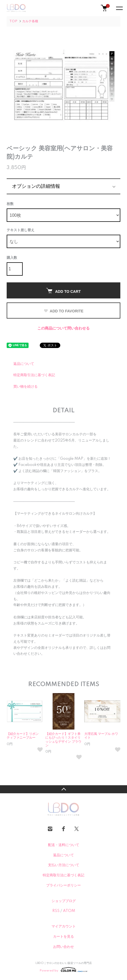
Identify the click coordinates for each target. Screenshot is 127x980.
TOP (13, 21)
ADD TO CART (63, 291)
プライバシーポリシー (63, 885)
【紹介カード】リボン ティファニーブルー (24, 736)
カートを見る (63, 937)
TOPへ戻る (63, 789)
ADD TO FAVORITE (63, 311)
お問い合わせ (63, 947)
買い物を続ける (25, 387)
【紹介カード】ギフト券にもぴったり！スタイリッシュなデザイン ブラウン (63, 740)
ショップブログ (64, 901)
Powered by (64, 970)
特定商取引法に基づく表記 (34, 375)
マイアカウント (64, 926)
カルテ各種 (30, 21)
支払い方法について (64, 865)
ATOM (69, 911)
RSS (56, 911)
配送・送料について (64, 845)
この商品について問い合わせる (63, 328)
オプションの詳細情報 (36, 186)
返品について (24, 364)
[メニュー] (119, 8)
